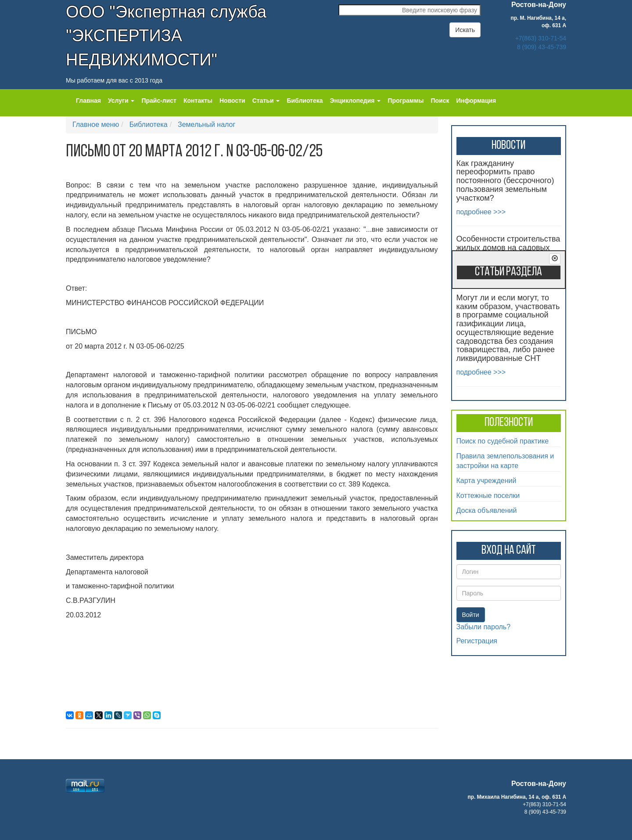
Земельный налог (206, 124)
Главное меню (96, 124)
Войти (471, 615)
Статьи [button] (266, 101)
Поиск (440, 101)
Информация (476, 101)
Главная (88, 101)
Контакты (198, 101)
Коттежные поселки (488, 496)
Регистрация (477, 641)
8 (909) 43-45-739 (542, 47)
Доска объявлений (487, 510)
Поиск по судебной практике (503, 441)
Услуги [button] (121, 101)
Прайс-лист (159, 101)
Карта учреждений (487, 481)
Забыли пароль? (484, 627)
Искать (465, 30)
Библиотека (305, 101)
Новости (232, 101)
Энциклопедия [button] (355, 101)
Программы (406, 101)
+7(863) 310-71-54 (541, 38)
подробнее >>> (481, 212)
